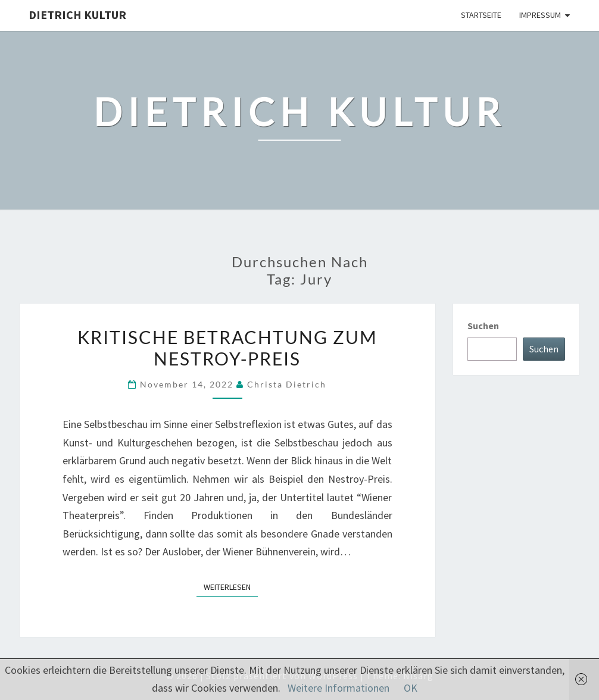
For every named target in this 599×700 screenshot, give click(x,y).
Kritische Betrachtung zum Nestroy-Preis (227, 348)
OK (411, 688)
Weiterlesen (231, 586)
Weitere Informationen (339, 688)
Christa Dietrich (287, 384)
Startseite (481, 15)
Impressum (540, 15)
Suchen (483, 326)
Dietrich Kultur (77, 15)
